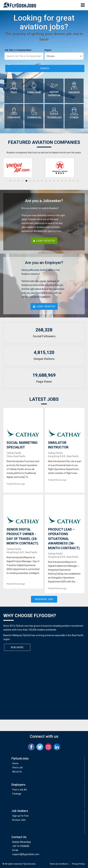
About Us (17, 772)
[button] (11, 181)
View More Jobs (44, 599)
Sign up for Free (20, 816)
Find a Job (18, 768)
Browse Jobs (19, 820)
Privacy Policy (78, 864)
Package (17, 794)
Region (48, 50)
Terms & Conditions (59, 864)
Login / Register (44, 241)
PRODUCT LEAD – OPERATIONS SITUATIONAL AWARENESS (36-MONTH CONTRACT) (64, 539)
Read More (17, 647)
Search (45, 68)
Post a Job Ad (20, 790)
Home (15, 763)
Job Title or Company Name (18, 50)
